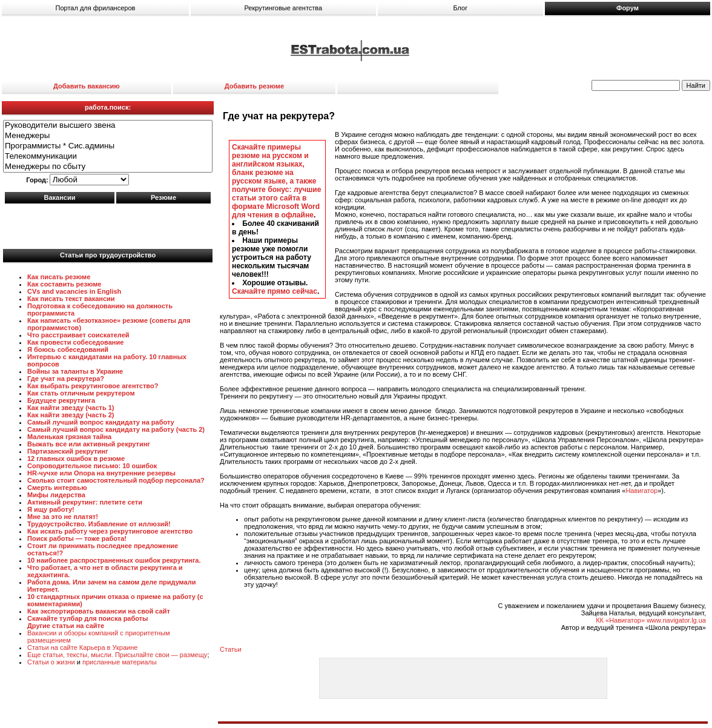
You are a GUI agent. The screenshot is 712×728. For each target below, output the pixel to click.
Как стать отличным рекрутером (81, 393)
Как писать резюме (59, 277)
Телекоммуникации (108, 157)
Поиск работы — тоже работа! (77, 538)
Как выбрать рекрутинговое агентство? (93, 386)
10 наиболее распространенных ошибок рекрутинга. (114, 560)
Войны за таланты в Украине (75, 371)
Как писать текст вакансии (71, 299)
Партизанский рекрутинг (68, 451)
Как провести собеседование (75, 342)
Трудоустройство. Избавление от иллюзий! (99, 524)
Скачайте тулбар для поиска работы (88, 618)
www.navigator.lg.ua (676, 620)
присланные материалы (120, 662)
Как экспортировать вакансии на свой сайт (99, 611)
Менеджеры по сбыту (108, 167)
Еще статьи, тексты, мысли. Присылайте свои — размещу (117, 655)
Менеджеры (108, 136)
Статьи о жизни (51, 662)
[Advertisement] (108, 223)
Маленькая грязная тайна (69, 437)
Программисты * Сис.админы (108, 146)
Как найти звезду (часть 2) (71, 415)
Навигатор (641, 491)
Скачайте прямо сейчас (275, 291)
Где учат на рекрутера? (66, 379)
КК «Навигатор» (620, 620)
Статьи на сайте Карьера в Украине (82, 647)
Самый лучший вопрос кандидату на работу (101, 422)
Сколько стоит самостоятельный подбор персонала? (116, 480)
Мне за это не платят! (63, 517)
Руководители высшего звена (108, 126)
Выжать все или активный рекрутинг (89, 444)
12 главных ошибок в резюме (76, 458)
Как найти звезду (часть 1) (71, 408)
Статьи (231, 649)
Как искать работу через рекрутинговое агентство (110, 531)
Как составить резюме (64, 284)
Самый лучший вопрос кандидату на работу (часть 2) (116, 429)
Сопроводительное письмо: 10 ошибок (92, 466)
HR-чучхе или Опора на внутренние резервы (101, 473)
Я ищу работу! (51, 509)
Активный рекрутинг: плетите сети (85, 502)
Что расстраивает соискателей (78, 335)
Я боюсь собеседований (68, 349)
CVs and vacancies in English (74, 291)
